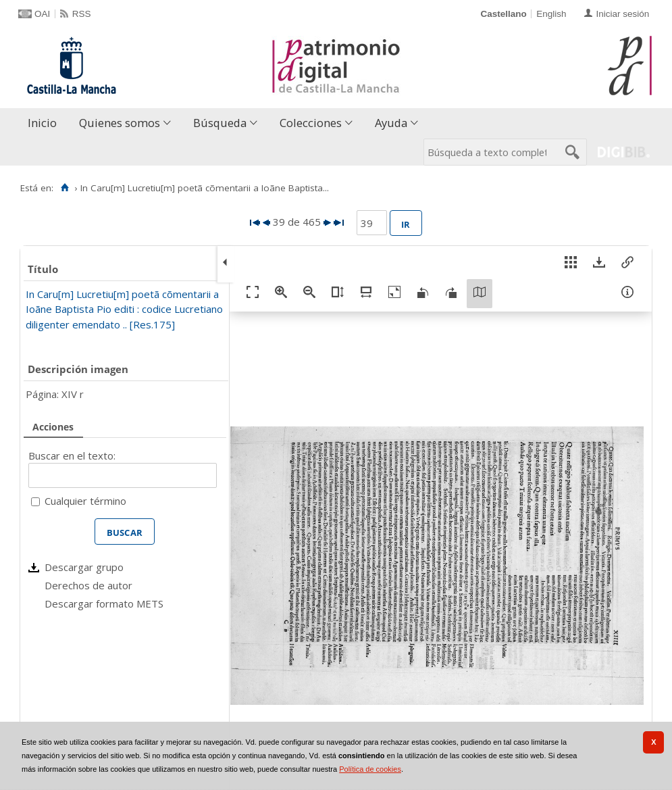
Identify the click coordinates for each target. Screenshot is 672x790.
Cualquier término (85, 501)
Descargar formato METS (104, 603)
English (551, 14)
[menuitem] (45, 123)
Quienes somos (120, 123)
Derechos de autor (88, 585)
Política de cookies (370, 769)
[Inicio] (64, 188)
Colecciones (311, 123)
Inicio (42, 123)
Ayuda (391, 123)
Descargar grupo (84, 567)
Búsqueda (220, 123)
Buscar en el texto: (72, 455)
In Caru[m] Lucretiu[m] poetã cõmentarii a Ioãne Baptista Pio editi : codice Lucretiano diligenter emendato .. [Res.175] (124, 309)
